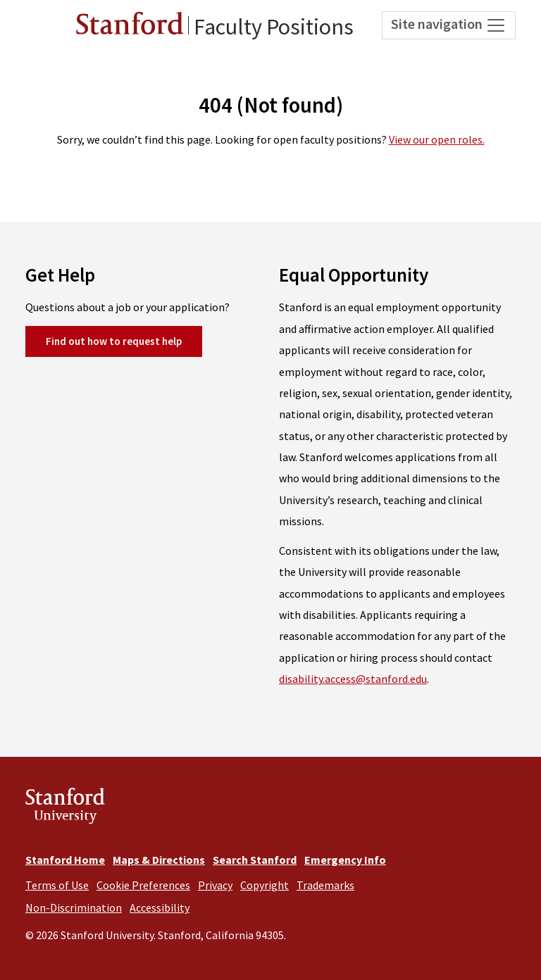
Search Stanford (255, 860)
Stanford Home (65, 860)
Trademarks (325, 885)
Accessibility (160, 907)
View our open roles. (437, 139)
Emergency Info (345, 860)
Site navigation (449, 25)
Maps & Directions (159, 860)
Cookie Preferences (143, 885)
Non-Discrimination (74, 907)
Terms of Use (57, 885)
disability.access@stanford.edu (353, 679)
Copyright (265, 885)
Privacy (215, 885)
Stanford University (65, 809)
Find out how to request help (114, 341)
